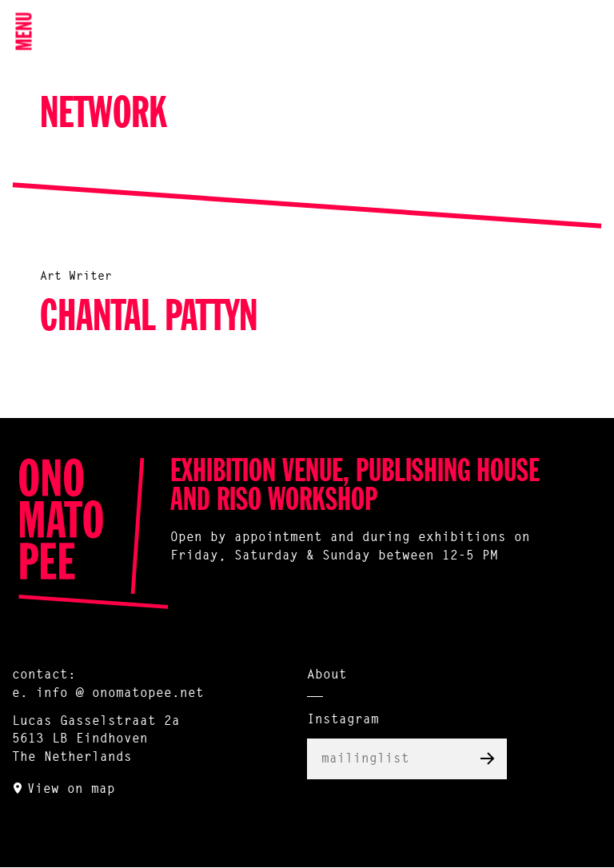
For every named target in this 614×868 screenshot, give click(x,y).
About (327, 675)
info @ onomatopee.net (120, 694)
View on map (71, 790)
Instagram (343, 720)
